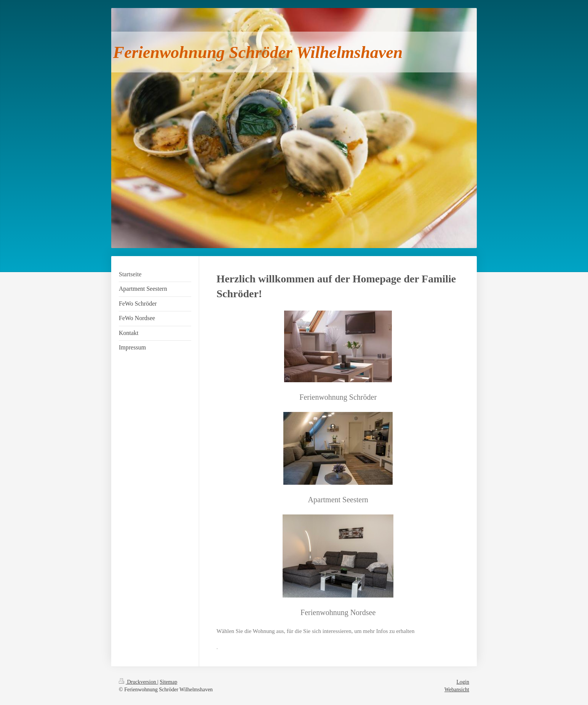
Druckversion (138, 682)
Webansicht (457, 690)
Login (463, 682)
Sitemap (169, 682)
